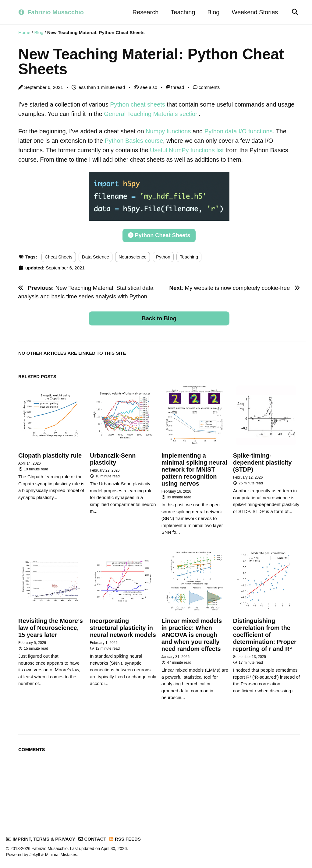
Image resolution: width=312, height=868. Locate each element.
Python (163, 255)
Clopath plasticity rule (50, 454)
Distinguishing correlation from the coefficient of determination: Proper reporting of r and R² (265, 633)
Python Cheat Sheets (159, 234)
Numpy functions (168, 131)
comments (206, 88)
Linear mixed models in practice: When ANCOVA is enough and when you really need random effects (192, 633)
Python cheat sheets (138, 105)
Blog (213, 12)
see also (145, 88)
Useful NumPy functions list (187, 149)
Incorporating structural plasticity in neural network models (123, 626)
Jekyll (34, 852)
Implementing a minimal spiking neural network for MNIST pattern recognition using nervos (195, 468)
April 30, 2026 (114, 846)
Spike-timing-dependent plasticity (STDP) (262, 461)
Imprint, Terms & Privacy (41, 836)
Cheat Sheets (59, 255)
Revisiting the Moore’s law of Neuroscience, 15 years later (51, 626)
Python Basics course (134, 140)
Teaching (183, 12)
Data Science (96, 255)
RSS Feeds (125, 836)
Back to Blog (159, 317)
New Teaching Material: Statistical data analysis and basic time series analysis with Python (86, 291)
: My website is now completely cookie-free (234, 287)
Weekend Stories (255, 12)
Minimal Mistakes (61, 852)
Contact (92, 836)
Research (145, 12)
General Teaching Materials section (151, 114)
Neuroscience (133, 255)
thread (175, 88)
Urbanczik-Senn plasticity (113, 458)
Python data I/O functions (239, 131)
